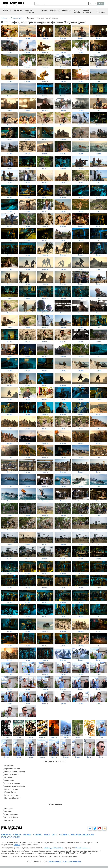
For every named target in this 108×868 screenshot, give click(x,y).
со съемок (9, 808)
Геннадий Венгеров (13, 798)
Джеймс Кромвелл (12, 783)
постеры (9, 811)
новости (7, 11)
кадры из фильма (12, 817)
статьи (44, 11)
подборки (64, 835)
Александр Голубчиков (53, 848)
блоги (47, 835)
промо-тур (9, 820)
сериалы (38, 835)
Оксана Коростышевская (15, 772)
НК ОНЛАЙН (77, 11)
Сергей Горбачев (82, 848)
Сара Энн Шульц (12, 789)
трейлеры (55, 11)
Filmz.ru (17, 845)
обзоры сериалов (30, 11)
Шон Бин (9, 777)
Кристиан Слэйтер (13, 769)
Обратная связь (54, 862)
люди (55, 835)
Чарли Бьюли (11, 792)
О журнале (101, 11)
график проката (87, 11)
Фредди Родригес (12, 775)
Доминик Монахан (12, 795)
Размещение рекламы (72, 862)
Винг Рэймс (10, 766)
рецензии (18, 11)
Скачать (9, 38)
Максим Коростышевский (15, 786)
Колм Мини (10, 780)
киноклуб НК (66, 11)
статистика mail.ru (10, 837)
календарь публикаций (82, 835)
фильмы (27, 835)
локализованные (12, 814)
